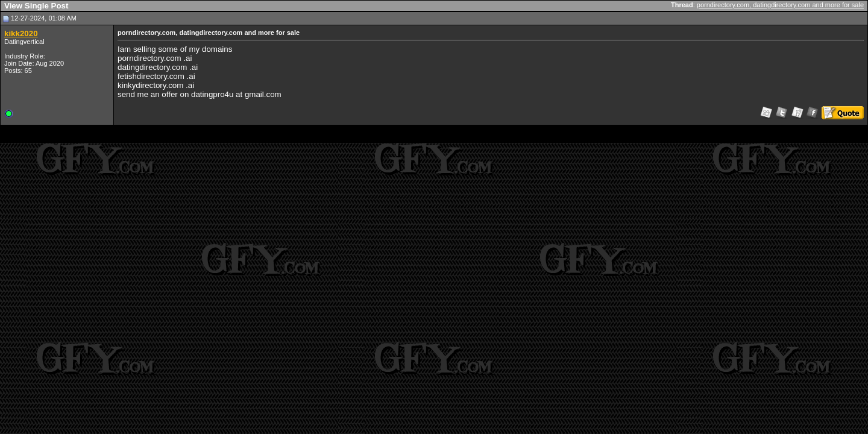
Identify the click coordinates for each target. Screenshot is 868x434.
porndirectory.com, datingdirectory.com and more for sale (780, 5)
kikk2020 (21, 33)
